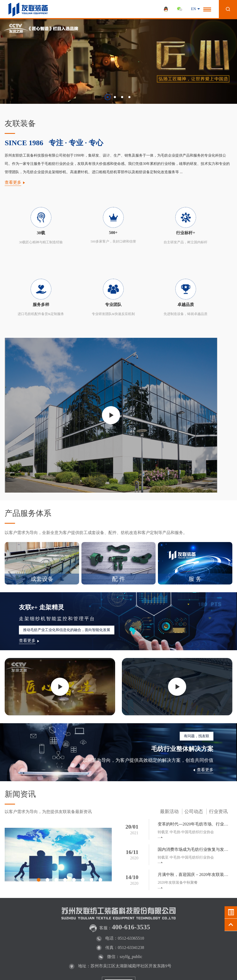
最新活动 (169, 732)
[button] (108, 97)
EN (194, 9)
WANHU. (208, 964)
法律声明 (179, 969)
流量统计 (7, 978)
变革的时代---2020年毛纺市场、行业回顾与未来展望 (195, 745)
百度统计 (220, 969)
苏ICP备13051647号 (117, 964)
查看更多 (13, 182)
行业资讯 (218, 732)
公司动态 (194, 732)
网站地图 (199, 969)
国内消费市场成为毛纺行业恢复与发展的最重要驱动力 (195, 770)
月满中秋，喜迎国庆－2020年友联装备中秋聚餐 (195, 795)
